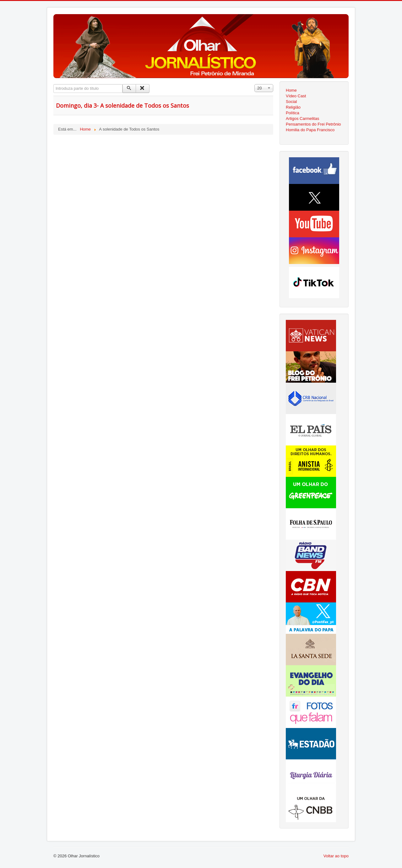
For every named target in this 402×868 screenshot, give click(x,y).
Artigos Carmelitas (302, 119)
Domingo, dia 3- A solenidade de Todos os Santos (122, 105)
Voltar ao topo (336, 856)
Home (291, 90)
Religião (293, 107)
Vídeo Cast (296, 96)
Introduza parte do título (54, 84)
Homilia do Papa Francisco (310, 130)
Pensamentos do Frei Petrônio (313, 124)
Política (293, 113)
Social (291, 102)
